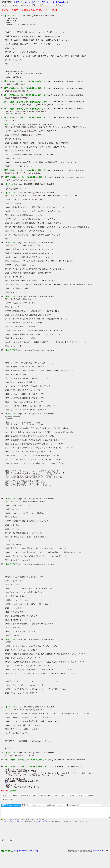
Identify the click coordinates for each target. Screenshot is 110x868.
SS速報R (25, 5)
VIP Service (13, 5)
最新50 (58, 5)
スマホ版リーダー (49, 2)
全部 (50, 5)
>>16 (7, 783)
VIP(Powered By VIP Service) (26, 853)
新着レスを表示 (8, 800)
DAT (65, 2)
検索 (42, 5)
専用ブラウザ (19, 2)
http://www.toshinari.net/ (98, 852)
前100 (72, 796)
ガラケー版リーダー (33, 2)
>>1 (21, 56)
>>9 (7, 187)
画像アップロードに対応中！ (13, 823)
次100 (81, 796)
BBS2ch (60, 2)
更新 (34, 5)
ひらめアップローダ (43, 823)
